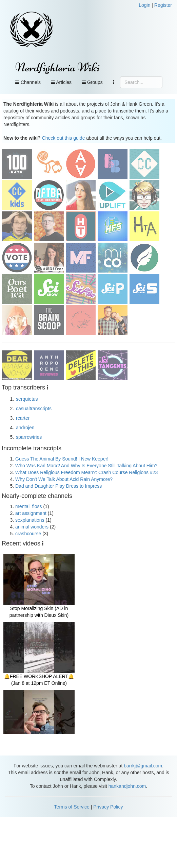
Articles (61, 82)
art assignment (31, 513)
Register (163, 5)
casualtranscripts (34, 409)
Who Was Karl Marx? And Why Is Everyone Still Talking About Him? (86, 466)
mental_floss (29, 506)
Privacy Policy (108, 807)
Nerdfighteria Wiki (57, 67)
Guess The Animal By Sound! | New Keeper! (62, 459)
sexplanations (30, 520)
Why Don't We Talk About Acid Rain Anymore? (64, 479)
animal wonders (32, 527)
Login (144, 5)
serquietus (27, 399)
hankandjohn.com (127, 786)
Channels (28, 82)
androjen (25, 428)
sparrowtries (29, 437)
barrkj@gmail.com (143, 766)
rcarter (23, 418)
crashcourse (28, 534)
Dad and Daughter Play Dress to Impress (58, 486)
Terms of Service (72, 807)
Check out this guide (64, 138)
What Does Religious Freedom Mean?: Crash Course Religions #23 (86, 472)
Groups (92, 82)
